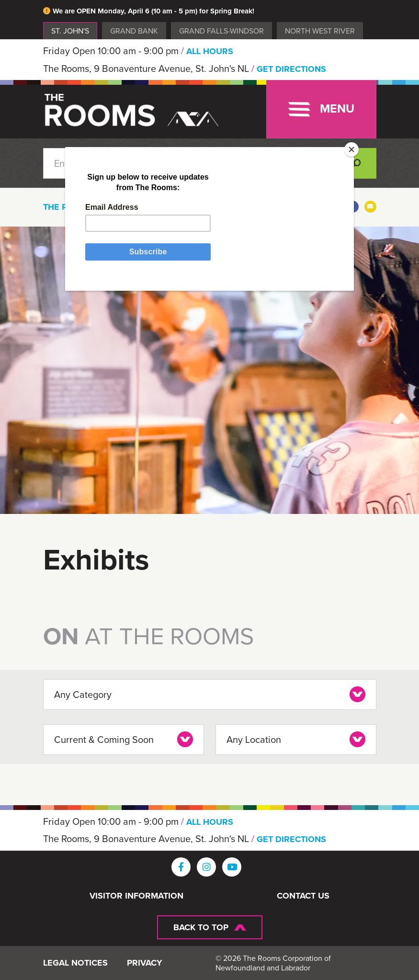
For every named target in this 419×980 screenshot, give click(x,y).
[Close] (351, 149)
